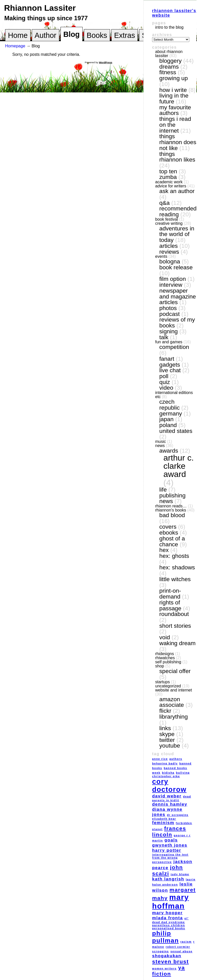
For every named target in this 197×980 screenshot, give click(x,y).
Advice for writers (171, 186)
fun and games (169, 342)
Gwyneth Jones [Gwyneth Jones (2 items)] (170, 845)
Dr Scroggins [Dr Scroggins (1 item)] (178, 815)
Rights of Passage (170, 605)
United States (176, 431)
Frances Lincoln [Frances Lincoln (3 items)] (169, 831)
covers (168, 527)
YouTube (170, 745)
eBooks (169, 532)
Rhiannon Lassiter (40, 8)
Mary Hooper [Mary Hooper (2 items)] (167, 913)
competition (174, 347)
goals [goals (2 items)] (171, 840)
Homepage (15, 46)
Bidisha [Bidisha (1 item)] (168, 773)
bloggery (170, 61)
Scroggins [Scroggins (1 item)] (160, 951)
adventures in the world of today (177, 234)
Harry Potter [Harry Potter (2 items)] (167, 850)
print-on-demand (170, 594)
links (165, 728)
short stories (175, 626)
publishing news (172, 498)
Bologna (170, 261)
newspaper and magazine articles (178, 296)
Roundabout (174, 614)
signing (169, 331)
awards (169, 451)
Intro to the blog (169, 27)
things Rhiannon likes (177, 157)
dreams (169, 67)
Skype (167, 734)
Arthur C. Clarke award (179, 466)
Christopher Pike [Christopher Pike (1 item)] (166, 776)
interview (171, 285)
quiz (165, 382)
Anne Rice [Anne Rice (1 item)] (160, 759)
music (161, 441)
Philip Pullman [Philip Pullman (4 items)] (165, 937)
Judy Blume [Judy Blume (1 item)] (180, 874)
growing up (174, 78)
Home (18, 35)
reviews (169, 252)
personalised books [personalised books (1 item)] (169, 928)
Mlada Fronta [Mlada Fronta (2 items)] (168, 918)
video (166, 388)
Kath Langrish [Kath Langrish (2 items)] (168, 879)
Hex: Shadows (177, 567)
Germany (171, 413)
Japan (166, 419)
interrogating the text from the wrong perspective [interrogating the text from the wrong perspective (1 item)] (170, 858)
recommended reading (178, 211)
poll (164, 376)
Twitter (167, 740)
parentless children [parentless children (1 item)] (169, 925)
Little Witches (175, 579)
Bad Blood (172, 515)
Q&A (164, 203)
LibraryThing (174, 717)
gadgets (170, 365)
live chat (170, 370)
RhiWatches (165, 658)
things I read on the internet (175, 125)
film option (173, 279)
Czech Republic (170, 405)
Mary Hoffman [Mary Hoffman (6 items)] (170, 902)
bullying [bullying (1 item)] (183, 773)
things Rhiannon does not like (178, 142)
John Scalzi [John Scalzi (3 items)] (168, 870)
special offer (175, 671)
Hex (164, 550)
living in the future (174, 98)
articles (169, 246)
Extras (125, 35)
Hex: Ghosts (174, 556)
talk (164, 337)
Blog (72, 34)
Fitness (168, 72)
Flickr (165, 711)
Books (97, 35)
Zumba (168, 177)
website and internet (174, 690)
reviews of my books (177, 322)
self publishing (168, 662)
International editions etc (174, 395)
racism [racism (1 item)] (186, 942)
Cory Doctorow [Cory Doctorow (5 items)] (169, 786)
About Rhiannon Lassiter (169, 54)
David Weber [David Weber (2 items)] (167, 796)
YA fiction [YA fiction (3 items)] (169, 971)
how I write (173, 90)
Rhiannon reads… (171, 506)
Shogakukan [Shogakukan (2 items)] (167, 956)
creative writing (169, 223)
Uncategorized (168, 686)
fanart (167, 359)
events (161, 256)
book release (176, 267)
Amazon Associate (172, 702)
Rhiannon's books (171, 510)
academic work (169, 182)
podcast (170, 314)
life (163, 489)
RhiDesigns (165, 654)
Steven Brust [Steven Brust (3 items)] (170, 961)
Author (46, 35)
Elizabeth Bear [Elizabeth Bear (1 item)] (164, 819)
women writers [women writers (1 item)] (164, 968)
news (160, 446)
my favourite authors (175, 110)
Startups (162, 682)
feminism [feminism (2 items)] (163, 823)
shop (160, 666)
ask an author (177, 191)
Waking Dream (177, 643)
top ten (168, 171)
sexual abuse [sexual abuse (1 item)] (181, 951)
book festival (167, 219)
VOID (165, 637)
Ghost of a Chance (172, 541)
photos (168, 308)
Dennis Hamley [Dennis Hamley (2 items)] (170, 804)
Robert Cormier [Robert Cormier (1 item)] (178, 947)
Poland (168, 425)
